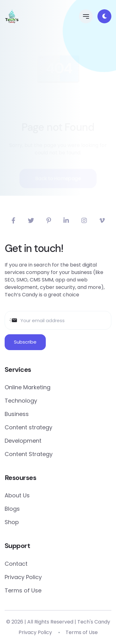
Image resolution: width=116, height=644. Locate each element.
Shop (12, 522)
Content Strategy (29, 454)
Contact (16, 564)
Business (17, 414)
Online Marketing (28, 387)
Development (23, 441)
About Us (17, 495)
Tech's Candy (94, 622)
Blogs (12, 509)
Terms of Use (23, 590)
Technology (21, 401)
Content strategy (28, 427)
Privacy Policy (23, 577)
